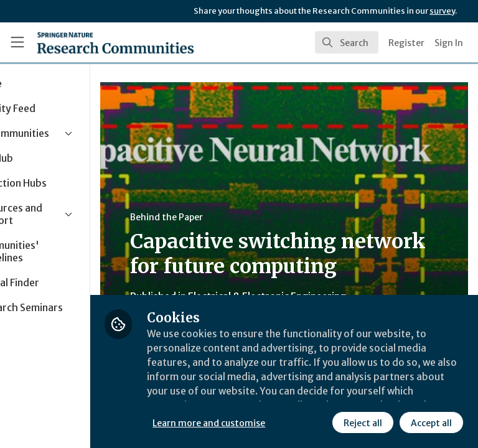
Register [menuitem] (406, 43)
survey (442, 11)
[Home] (115, 42)
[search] (347, 42)
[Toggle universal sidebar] (17, 42)
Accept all (321, 422)
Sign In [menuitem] (449, 43)
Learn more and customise (278, 395)
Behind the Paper (236, 217)
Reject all (252, 422)
